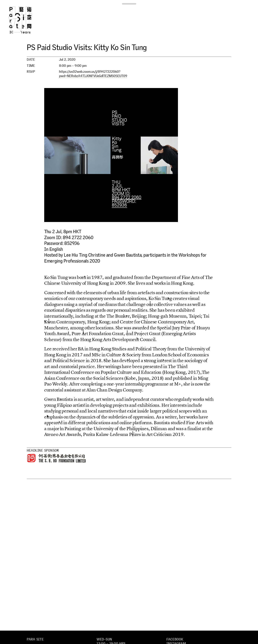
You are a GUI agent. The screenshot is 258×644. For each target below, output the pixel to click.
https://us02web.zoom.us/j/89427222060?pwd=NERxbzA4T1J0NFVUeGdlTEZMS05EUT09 (93, 74)
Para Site (26, 20)
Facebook (175, 639)
